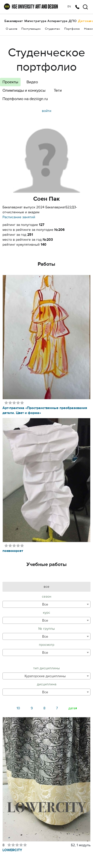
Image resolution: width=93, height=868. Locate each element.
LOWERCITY (12, 850)
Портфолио (72, 29)
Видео (32, 82)
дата (72, 708)
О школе (12, 29)
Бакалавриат (14, 21)
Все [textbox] (45, 604)
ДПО (73, 21)
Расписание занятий (19, 217)
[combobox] (46, 604)
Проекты (10, 82)
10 (18, 708)
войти (47, 111)
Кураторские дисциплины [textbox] (45, 676)
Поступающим (31, 29)
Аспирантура (57, 21)
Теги (58, 90)
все (46, 587)
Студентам (52, 29)
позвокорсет (13, 551)
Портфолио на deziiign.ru (25, 99)
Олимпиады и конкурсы (24, 90)
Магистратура (35, 21)
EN (69, 7)
